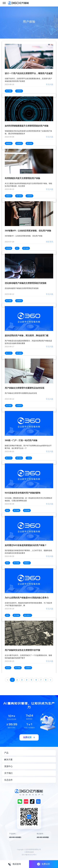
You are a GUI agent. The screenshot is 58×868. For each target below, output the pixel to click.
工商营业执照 (29, 852)
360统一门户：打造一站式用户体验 (21, 440)
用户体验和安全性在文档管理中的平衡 (22, 650)
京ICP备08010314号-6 (29, 855)
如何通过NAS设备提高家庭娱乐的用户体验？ (26, 545)
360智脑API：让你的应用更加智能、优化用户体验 (28, 231)
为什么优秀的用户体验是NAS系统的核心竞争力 (27, 598)
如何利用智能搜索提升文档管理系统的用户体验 (27, 126)
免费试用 (43, 864)
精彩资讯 (50, 242)
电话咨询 (15, 864)
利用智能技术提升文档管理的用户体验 (22, 178)
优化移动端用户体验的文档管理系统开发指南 (26, 283)
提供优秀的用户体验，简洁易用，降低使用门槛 (27, 336)
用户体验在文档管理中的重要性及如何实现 (25, 388)
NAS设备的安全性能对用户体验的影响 (23, 493)
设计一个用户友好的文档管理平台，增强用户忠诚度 (29, 73)
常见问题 (50, 84)
